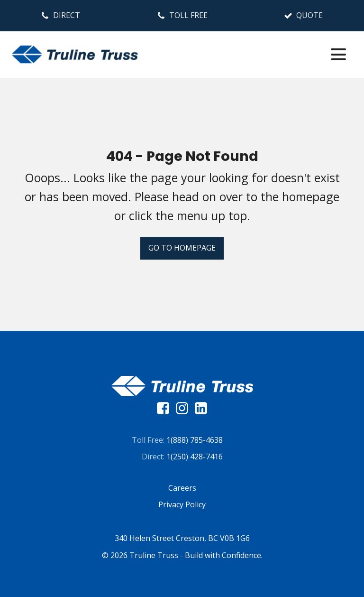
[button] (61, 16)
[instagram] (184, 408)
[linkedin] (201, 408)
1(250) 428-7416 (195, 457)
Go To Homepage (182, 248)
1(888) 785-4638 (195, 440)
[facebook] (165, 408)
